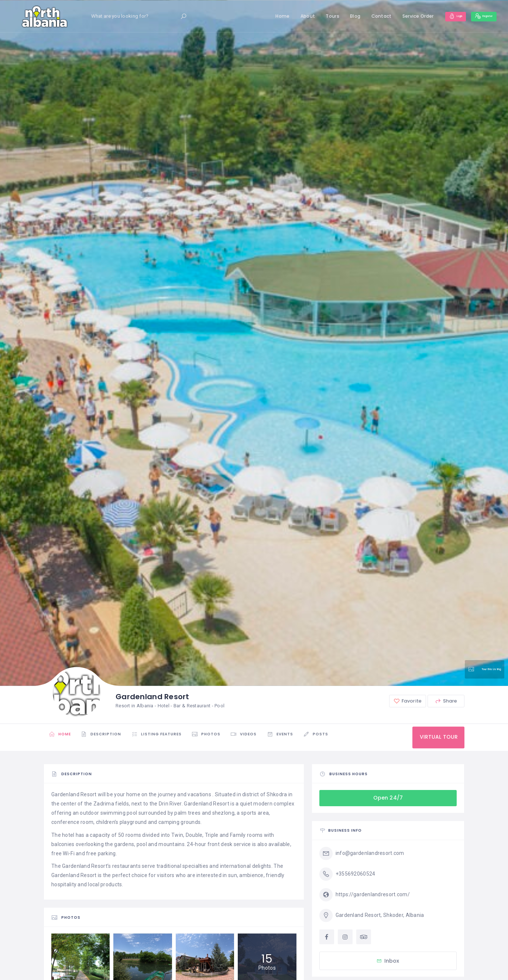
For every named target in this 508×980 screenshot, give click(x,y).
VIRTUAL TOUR (435, 737)
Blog (336, 16)
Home (264, 16)
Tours (313, 16)
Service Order (399, 16)
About (289, 16)
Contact (362, 16)
